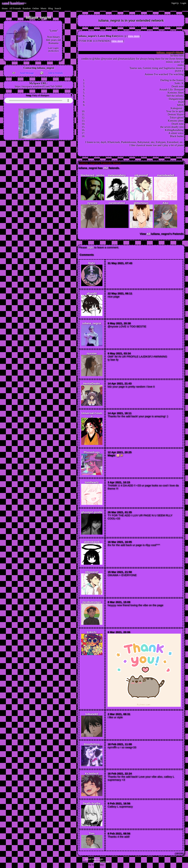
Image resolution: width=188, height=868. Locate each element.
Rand (27, 8)
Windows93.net (101, 862)
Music (44, 8)
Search (58, 8)
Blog (51, 8)
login (91, 248)
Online (36, 8)
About (88, 860)
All (15, 8)
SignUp (175, 3)
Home (5, 8)
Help (94, 860)
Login (183, 3)
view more (134, 36)
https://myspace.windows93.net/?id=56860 (39, 86)
